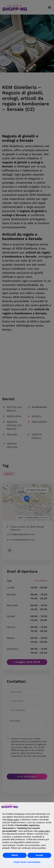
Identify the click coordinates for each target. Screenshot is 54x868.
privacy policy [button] (13, 820)
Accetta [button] (39, 855)
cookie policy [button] (44, 831)
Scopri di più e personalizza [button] (27, 862)
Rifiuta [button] (15, 855)
